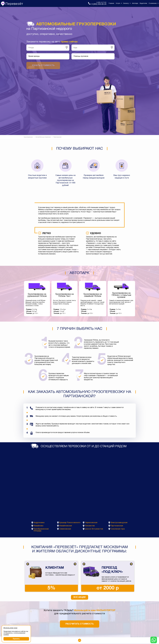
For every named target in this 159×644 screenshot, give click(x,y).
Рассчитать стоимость (80, 624)
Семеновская (65, 529)
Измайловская (66, 526)
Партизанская (117, 526)
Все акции (80, 597)
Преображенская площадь (41, 530)
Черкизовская (91, 523)
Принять (16, 639)
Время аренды (34, 56)
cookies (6, 635)
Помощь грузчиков (81, 56)
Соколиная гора (118, 529)
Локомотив (90, 526)
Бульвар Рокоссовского (70, 523)
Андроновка (39, 523)
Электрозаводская (119, 523)
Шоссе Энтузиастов (94, 529)
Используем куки (10, 628)
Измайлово (38, 526)
